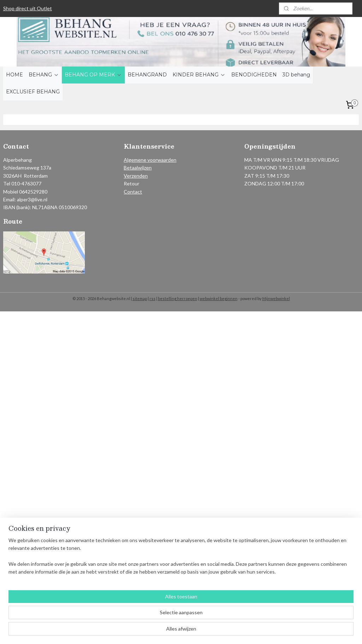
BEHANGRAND (147, 75)
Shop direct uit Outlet (28, 8)
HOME (14, 75)
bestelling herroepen (178, 298)
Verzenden (136, 176)
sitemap (140, 298)
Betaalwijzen (138, 168)
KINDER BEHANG (199, 75)
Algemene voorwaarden (150, 160)
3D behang (296, 75)
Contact (133, 192)
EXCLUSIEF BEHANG (33, 92)
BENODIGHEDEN (254, 75)
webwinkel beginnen (219, 298)
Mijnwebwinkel (276, 298)
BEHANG (44, 75)
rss (153, 298)
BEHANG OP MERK (93, 75)
